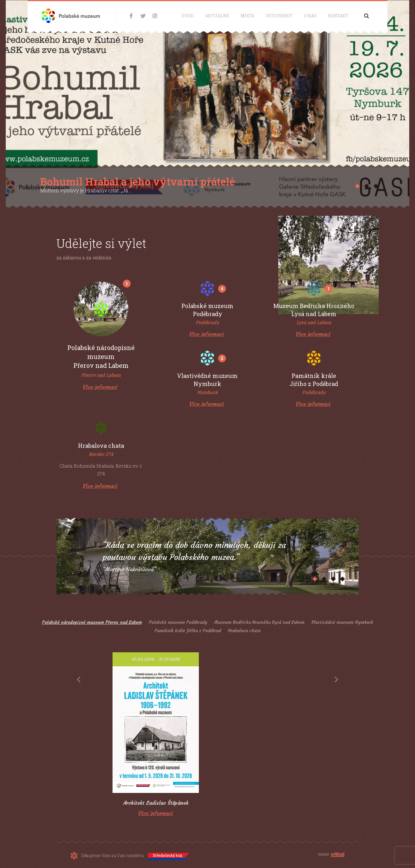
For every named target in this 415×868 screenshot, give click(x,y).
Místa (247, 16)
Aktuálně (217, 16)
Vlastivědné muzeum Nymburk (342, 622)
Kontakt (338, 16)
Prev (79, 680)
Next (336, 680)
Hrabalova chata (244, 631)
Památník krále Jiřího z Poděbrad (188, 631)
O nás (310, 16)
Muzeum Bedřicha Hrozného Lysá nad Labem (259, 622)
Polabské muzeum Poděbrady (178, 622)
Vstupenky (279, 16)
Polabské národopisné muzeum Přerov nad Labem (92, 622)
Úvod (188, 16)
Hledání (367, 16)
